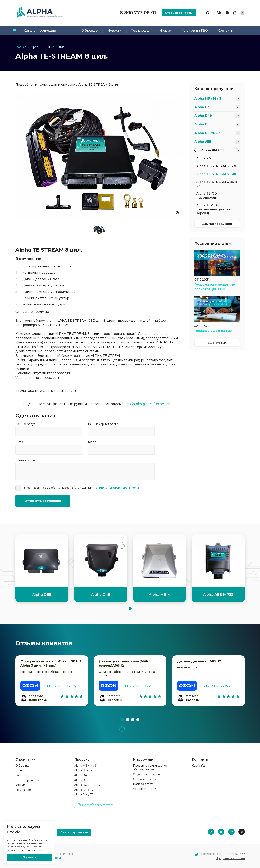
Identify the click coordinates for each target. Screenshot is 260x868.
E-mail (20, 442)
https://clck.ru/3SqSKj (62, 686)
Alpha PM (204, 158)
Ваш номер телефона (103, 424)
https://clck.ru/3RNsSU (218, 686)
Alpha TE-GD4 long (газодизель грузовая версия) (214, 209)
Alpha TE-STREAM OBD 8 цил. (217, 184)
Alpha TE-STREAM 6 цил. (216, 166)
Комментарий (25, 460)
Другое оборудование (95, 804)
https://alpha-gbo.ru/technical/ (146, 404)
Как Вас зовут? (26, 424)
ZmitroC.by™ (236, 854)
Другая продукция (217, 224)
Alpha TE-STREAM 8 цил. (216, 174)
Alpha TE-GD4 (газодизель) (208, 196)
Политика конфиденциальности (116, 488)
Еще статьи (217, 343)
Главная (21, 47)
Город (92, 442)
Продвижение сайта (230, 858)
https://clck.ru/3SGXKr (140, 686)
